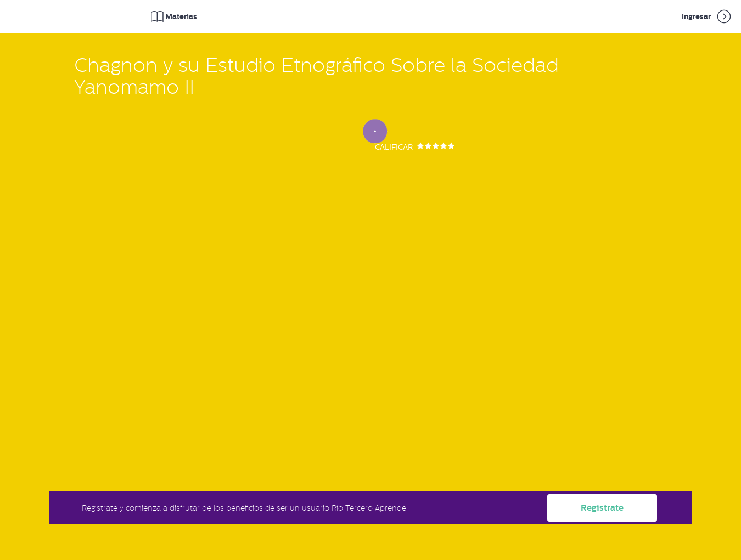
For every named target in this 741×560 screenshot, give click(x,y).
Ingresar (707, 16)
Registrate (602, 508)
